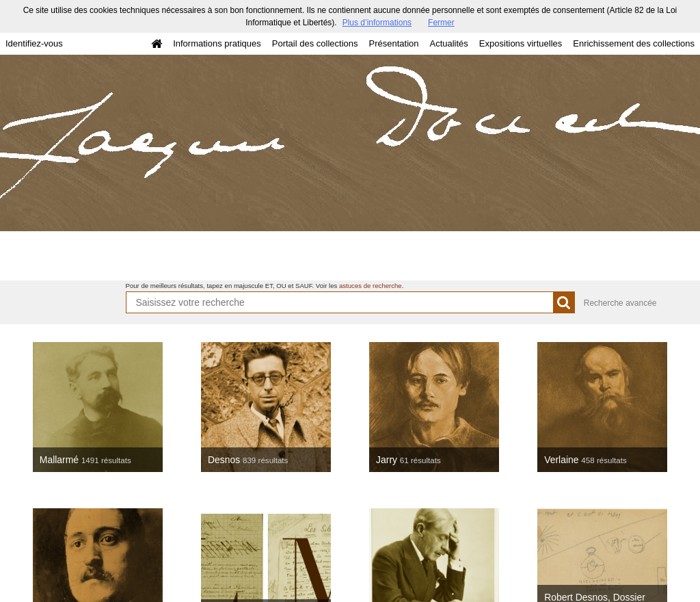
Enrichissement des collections (634, 43)
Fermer (441, 23)
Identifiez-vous (34, 43)
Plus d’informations (377, 23)
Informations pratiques (217, 43)
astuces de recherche (371, 286)
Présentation (393, 43)
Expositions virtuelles (521, 43)
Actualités (448, 43)
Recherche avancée (620, 303)
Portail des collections (315, 43)
